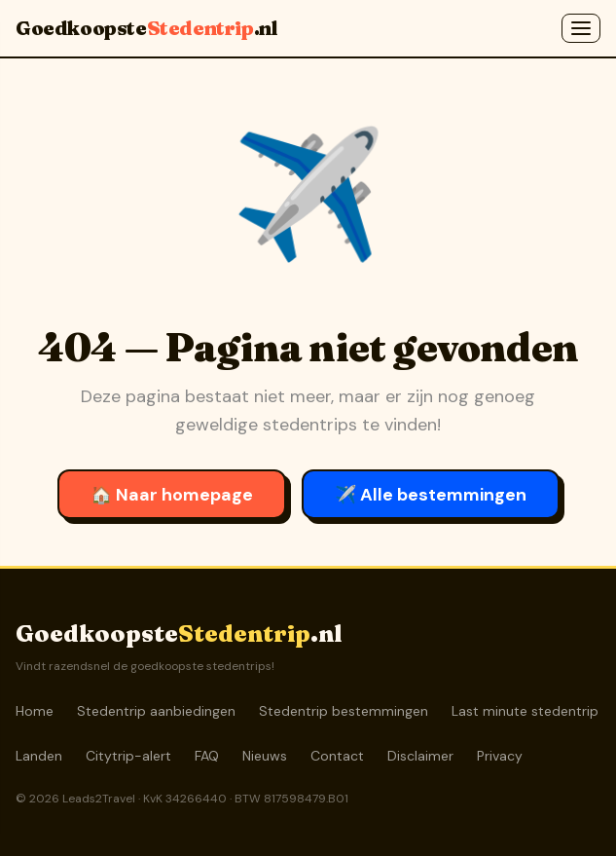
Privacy (500, 756)
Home (35, 711)
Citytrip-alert (128, 756)
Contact (337, 756)
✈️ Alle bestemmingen (431, 495)
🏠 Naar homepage (172, 495)
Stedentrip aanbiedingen (156, 711)
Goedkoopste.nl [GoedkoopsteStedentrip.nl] (146, 28)
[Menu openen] (581, 28)
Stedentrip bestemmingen (344, 711)
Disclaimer (420, 756)
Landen (39, 756)
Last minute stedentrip (525, 711)
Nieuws (265, 756)
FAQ (207, 756)
